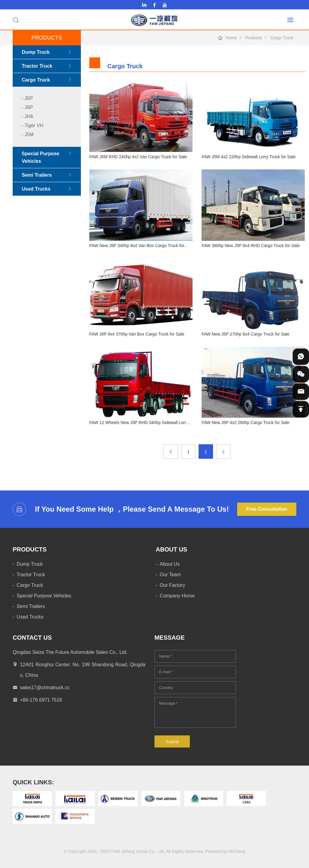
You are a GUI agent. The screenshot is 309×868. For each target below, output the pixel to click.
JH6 (29, 116)
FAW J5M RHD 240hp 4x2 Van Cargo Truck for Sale (138, 157)
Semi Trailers (37, 175)
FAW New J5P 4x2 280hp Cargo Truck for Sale (245, 423)
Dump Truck (36, 52)
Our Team (170, 575)
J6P (29, 107)
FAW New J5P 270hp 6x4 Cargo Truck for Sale (245, 334)
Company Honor (177, 596)
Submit (172, 742)
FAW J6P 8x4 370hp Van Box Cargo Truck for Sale (137, 334)
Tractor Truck (37, 66)
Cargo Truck (282, 38)
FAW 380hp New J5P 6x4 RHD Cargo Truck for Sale (251, 246)
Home (231, 38)
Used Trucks (36, 189)
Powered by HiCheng (225, 851)
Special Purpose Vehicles (41, 157)
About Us (170, 564)
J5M (29, 135)
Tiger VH (34, 125)
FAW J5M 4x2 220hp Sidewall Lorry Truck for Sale (249, 157)
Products (254, 38)
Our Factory (172, 585)
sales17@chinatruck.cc (45, 688)
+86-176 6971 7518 (41, 700)
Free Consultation (267, 509)
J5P (29, 98)
